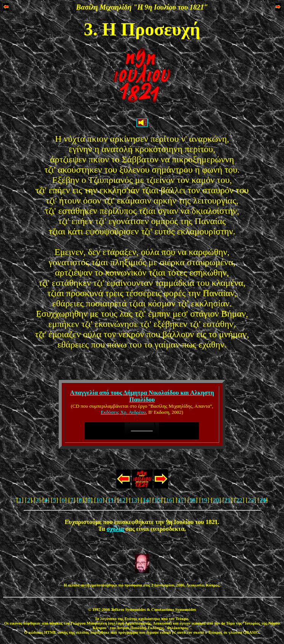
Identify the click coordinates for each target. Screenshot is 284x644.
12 (122, 500)
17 (181, 500)
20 (216, 500)
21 (228, 500)
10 (99, 500)
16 (169, 500)
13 (134, 500)
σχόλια (115, 529)
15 (157, 500)
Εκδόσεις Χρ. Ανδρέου (123, 412)
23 (251, 500)
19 (204, 500)
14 (146, 500)
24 (263, 500)
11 (111, 500)
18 (193, 500)
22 (239, 500)
